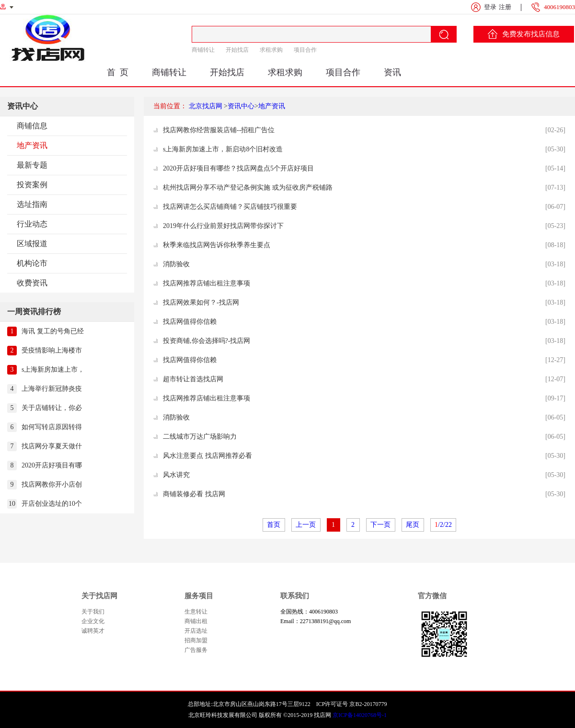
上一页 (306, 525)
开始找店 (237, 50)
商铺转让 (203, 50)
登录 (490, 7)
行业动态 (32, 224)
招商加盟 (196, 640)
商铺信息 (32, 126)
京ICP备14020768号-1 (360, 715)
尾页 (413, 525)
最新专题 (32, 165)
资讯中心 (241, 106)
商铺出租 (196, 621)
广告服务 (196, 650)
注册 (505, 7)
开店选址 (196, 631)
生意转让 (196, 612)
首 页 (118, 72)
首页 (274, 525)
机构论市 (32, 263)
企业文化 (93, 621)
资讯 (392, 72)
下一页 (381, 525)
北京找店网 (206, 106)
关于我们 (93, 612)
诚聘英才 (93, 631)
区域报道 (32, 244)
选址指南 (32, 204)
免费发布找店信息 (524, 34)
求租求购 (271, 50)
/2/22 (443, 525)
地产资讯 (32, 145)
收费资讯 (32, 283)
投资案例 (32, 185)
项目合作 (305, 50)
